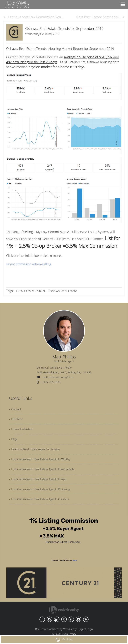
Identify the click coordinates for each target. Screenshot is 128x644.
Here (75, 560)
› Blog (13, 439)
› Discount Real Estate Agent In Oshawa (34, 449)
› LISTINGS (16, 419)
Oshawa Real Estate (62, 291)
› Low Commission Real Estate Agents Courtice (39, 499)
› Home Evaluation (21, 429)
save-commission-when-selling (29, 264)
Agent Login (86, 629)
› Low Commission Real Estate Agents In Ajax (38, 479)
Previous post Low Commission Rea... (33, 17)
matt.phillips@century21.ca (58, 377)
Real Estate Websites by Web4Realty (56, 629)
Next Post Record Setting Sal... (100, 17)
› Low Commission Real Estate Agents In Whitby (40, 459)
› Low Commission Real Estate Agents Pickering (40, 489)
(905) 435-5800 (52, 382)
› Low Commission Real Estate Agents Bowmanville (42, 469)
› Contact (15, 409)
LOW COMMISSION (31, 291)
